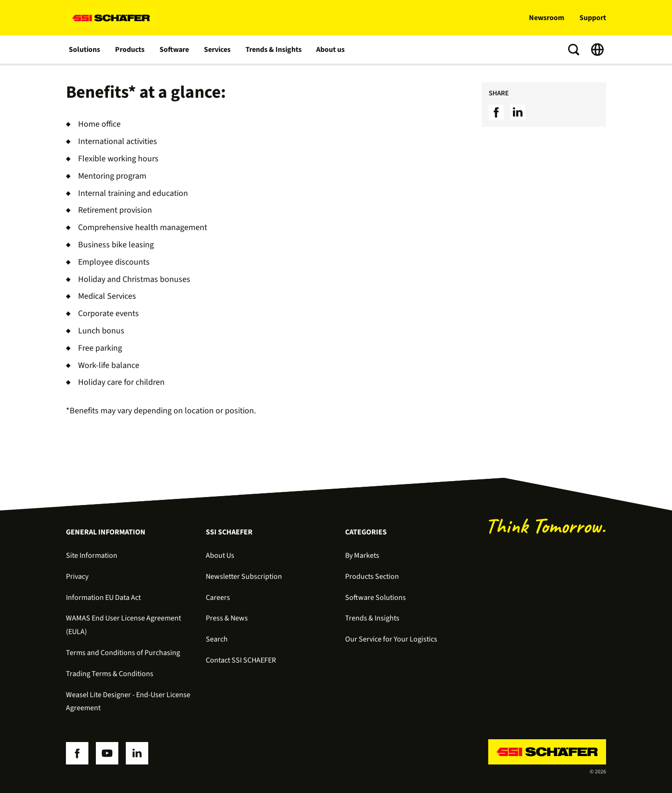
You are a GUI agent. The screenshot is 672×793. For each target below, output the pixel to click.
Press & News (227, 618)
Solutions (84, 50)
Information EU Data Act (103, 598)
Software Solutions (376, 598)
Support (593, 18)
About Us (220, 555)
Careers (218, 598)
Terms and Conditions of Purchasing (123, 653)
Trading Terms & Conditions (110, 674)
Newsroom (547, 18)
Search (217, 639)
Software (174, 50)
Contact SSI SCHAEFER (241, 660)
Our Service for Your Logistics (391, 639)
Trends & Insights (274, 50)
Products (130, 50)
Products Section (372, 577)
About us (331, 50)
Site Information (92, 555)
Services (217, 50)
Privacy (77, 577)
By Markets (362, 555)
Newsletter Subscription (244, 577)
